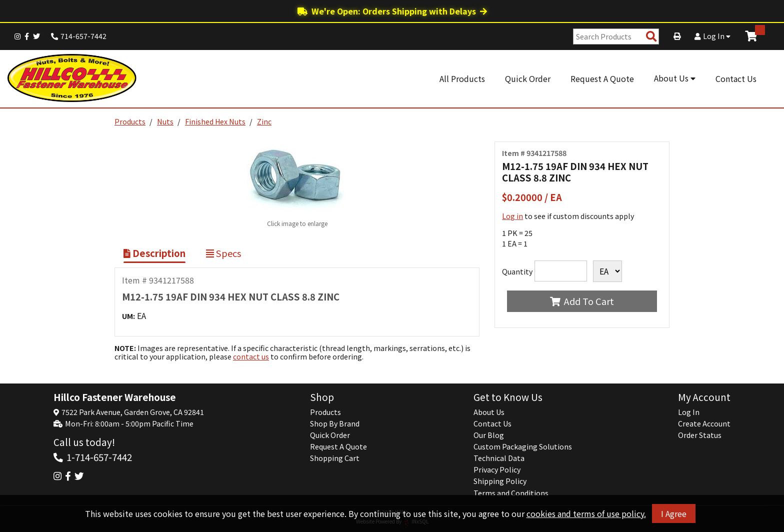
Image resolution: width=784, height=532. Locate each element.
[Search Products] (651, 37)
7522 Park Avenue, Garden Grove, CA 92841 (133, 412)
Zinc (264, 121)
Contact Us (736, 78)
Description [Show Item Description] (154, 253)
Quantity (517, 271)
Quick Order (528, 78)
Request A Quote (602, 78)
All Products (462, 78)
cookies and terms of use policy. (586, 513)
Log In (712, 36)
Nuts (165, 121)
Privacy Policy (497, 469)
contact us (251, 356)
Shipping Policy (500, 481)
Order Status (700, 435)
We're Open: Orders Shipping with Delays (392, 11)
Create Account (704, 423)
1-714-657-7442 (99, 457)
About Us (675, 78)
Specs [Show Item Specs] (223, 253)
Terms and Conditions (511, 493)
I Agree (674, 513)
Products (130, 121)
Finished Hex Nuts (215, 121)
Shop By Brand (335, 423)
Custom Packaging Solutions (523, 446)
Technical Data (499, 458)
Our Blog (489, 435)
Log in (512, 216)
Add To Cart (582, 301)
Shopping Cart (335, 458)
